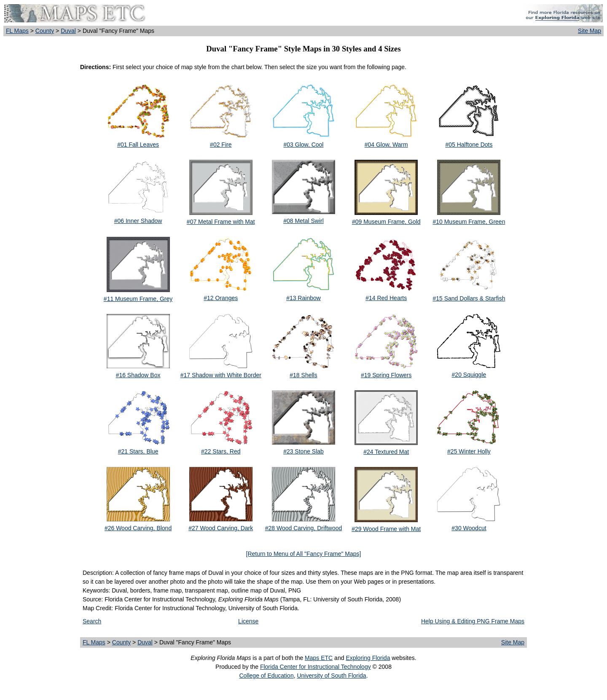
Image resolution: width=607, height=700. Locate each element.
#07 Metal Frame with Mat (221, 222)
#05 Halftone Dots (469, 145)
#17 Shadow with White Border (221, 375)
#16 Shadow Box (138, 375)
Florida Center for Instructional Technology (316, 667)
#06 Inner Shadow (138, 221)
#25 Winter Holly (469, 451)
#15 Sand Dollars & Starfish (469, 298)
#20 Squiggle (469, 375)
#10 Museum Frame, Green (469, 222)
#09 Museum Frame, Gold (386, 222)
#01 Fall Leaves (138, 145)
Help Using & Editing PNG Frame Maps (473, 621)
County (45, 31)
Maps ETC (319, 658)
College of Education (266, 676)
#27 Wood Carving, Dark (221, 528)
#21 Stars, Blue (138, 451)
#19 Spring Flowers (386, 375)
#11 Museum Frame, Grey (138, 299)
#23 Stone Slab (303, 451)
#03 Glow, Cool (304, 145)
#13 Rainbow (303, 298)
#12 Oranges (221, 298)
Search (92, 621)
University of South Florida (331, 676)
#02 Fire (221, 145)
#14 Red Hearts (386, 298)
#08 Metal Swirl (303, 221)
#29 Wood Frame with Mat (386, 529)
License (248, 621)
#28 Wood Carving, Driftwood (304, 528)
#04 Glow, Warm (386, 145)
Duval (68, 31)
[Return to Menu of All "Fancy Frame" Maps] (304, 554)
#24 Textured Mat (386, 452)
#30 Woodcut (469, 528)
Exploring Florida (368, 658)
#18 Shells (303, 375)
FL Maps (17, 31)
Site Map (590, 31)
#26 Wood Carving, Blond (138, 528)
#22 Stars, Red (221, 451)
